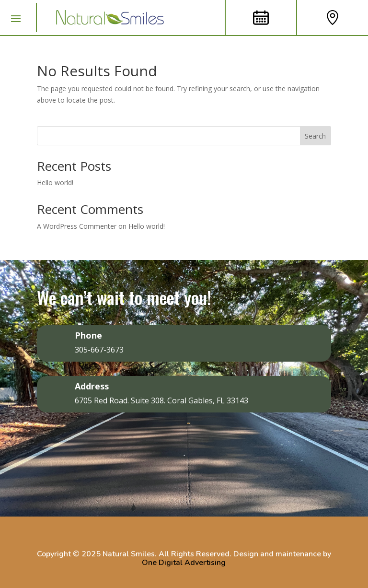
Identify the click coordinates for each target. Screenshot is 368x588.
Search (315, 136)
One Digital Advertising (184, 563)
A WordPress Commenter (77, 226)
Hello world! (55, 182)
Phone (88, 335)
